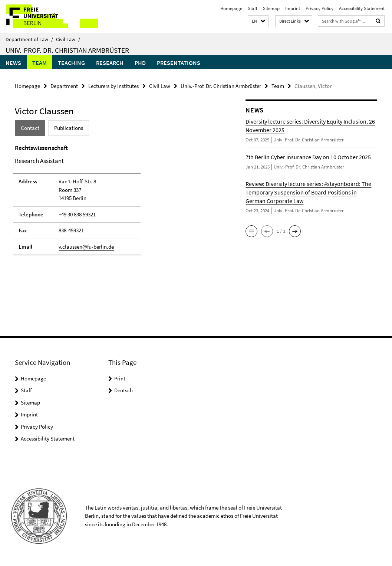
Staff (253, 8)
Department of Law (29, 39)
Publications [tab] (69, 128)
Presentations (179, 63)
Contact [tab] (30, 128)
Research (110, 63)
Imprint (293, 8)
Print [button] (120, 378)
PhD (140, 63)
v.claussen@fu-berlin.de (86, 247)
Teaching (71, 63)
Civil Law (68, 39)
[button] (258, 21)
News (13, 63)
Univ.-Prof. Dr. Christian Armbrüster (67, 50)
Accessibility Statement (362, 8)
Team (39, 63)
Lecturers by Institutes (113, 86)
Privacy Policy (319, 8)
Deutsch (123, 390)
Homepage (231, 8)
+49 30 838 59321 (77, 214)
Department (64, 86)
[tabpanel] (118, 203)
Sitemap (271, 8)
